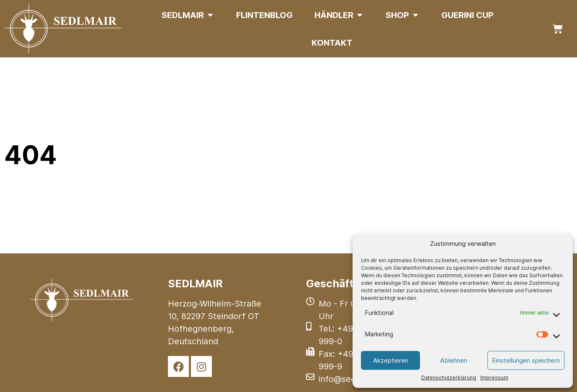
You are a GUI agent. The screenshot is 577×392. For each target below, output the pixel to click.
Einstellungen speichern (526, 360)
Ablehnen (454, 360)
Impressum (494, 378)
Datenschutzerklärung (449, 378)
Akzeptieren (391, 360)
